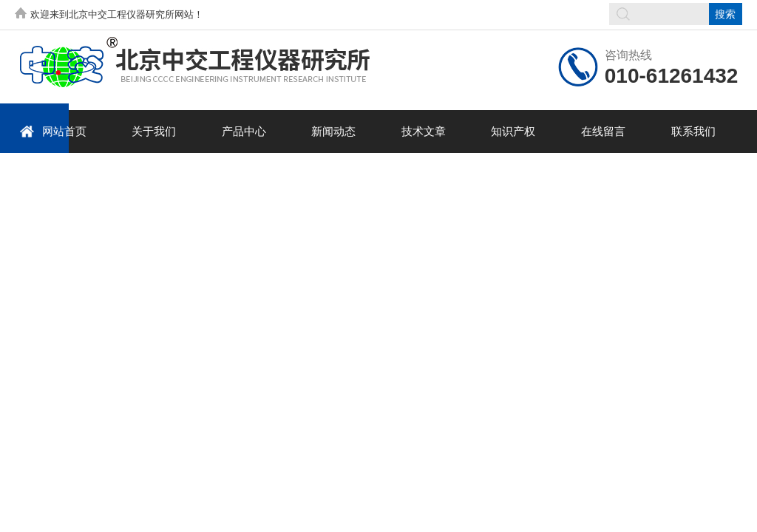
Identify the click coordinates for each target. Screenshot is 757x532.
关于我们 (154, 131)
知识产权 (513, 131)
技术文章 (424, 131)
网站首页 (53, 131)
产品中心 (244, 131)
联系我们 (693, 131)
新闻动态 (333, 131)
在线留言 (603, 131)
